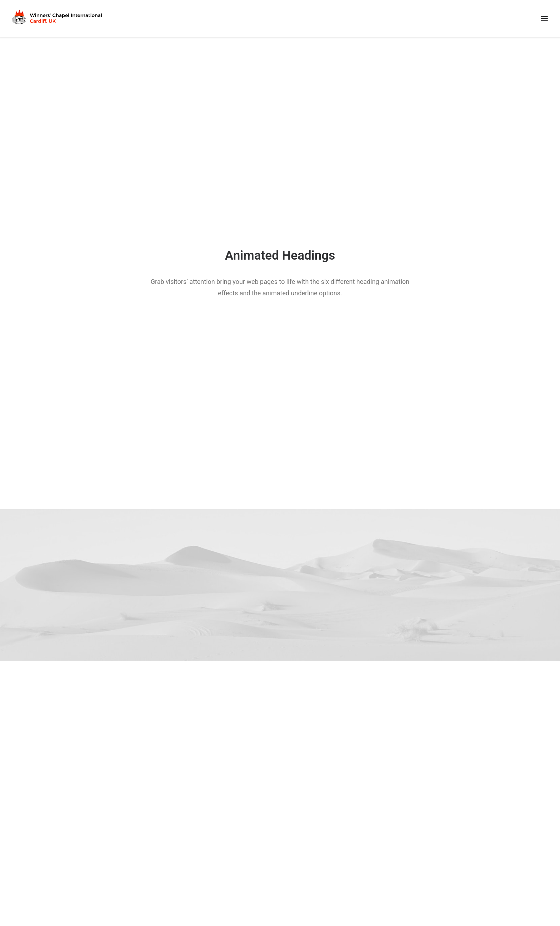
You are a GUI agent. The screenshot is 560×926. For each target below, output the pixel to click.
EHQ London (316, 825)
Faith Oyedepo (184, 835)
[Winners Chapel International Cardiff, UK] (58, 19)
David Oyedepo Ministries (197, 825)
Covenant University (191, 854)
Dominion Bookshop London (201, 881)
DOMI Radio (181, 872)
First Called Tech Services (488, 898)
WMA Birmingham (323, 835)
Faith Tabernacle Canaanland (202, 844)
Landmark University (191, 863)
